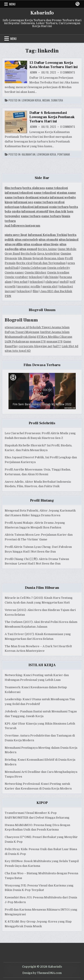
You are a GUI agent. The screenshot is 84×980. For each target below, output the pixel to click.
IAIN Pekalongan (17, 341)
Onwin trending (58, 272)
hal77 (57, 346)
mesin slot (50, 286)
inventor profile (29, 286)
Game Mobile (67, 249)
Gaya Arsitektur (48, 254)
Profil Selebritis (42, 423)
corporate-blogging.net (36, 346)
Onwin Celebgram (33, 268)
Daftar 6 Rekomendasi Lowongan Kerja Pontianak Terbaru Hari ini (52, 117)
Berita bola (28, 254)
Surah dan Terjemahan (49, 263)
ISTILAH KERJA (42, 665)
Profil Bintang (42, 500)
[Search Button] (78, 4)
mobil (64, 282)
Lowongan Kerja (31, 100)
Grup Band (12, 254)
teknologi (36, 277)
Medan (46, 100)
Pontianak (64, 154)
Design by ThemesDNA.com (42, 973)
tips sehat (20, 282)
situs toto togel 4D (18, 351)
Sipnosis (11, 258)
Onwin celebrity (59, 268)
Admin (33, 72)
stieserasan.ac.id (17, 327)
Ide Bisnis (25, 258)
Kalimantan (29, 154)
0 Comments (68, 72)
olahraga (52, 282)
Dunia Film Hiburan (42, 588)
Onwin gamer (14, 272)
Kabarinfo (42, 13)
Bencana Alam (54, 258)
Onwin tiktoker (36, 272)
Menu (12, 4)
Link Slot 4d (70, 346)
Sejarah (38, 258)
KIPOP (42, 803)
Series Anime (47, 249)
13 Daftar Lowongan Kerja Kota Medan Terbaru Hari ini (54, 65)
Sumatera (57, 100)
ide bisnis (51, 277)
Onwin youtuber (16, 277)
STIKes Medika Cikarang (55, 337)
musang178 (38, 341)
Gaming (66, 254)
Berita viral (24, 263)
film (35, 291)
